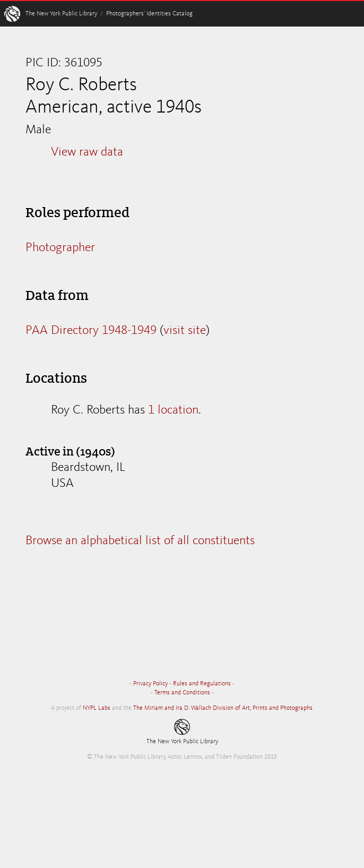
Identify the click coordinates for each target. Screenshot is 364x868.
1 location (173, 410)
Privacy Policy (150, 684)
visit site (185, 331)
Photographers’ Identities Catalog (149, 14)
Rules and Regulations (202, 684)
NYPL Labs (97, 708)
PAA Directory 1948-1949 (91, 331)
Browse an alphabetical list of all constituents (140, 541)
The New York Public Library (61, 14)
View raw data (87, 152)
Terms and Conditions (182, 693)
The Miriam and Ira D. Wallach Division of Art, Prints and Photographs (223, 708)
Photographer (60, 248)
